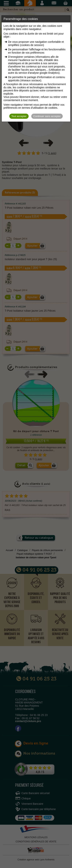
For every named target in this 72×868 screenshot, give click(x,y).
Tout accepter (19, 116)
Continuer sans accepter (47, 116)
